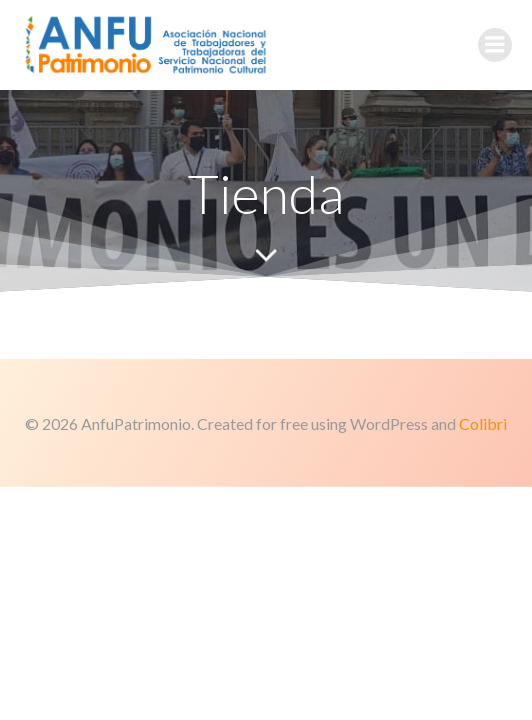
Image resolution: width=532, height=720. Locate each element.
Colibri (483, 423)
